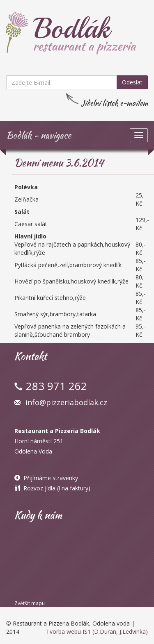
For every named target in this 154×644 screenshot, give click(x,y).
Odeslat (132, 82)
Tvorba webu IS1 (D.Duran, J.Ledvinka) (97, 632)
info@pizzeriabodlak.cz (66, 402)
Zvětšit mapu (30, 603)
